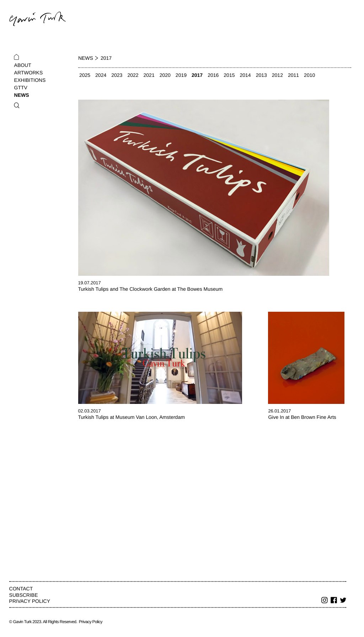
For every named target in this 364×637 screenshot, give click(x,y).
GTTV (21, 88)
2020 (165, 75)
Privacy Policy (30, 601)
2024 (101, 75)
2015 (229, 75)
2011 (293, 75)
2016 (213, 75)
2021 (149, 75)
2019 (181, 75)
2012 (277, 75)
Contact (21, 589)
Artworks (29, 73)
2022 (133, 75)
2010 (309, 75)
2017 (197, 75)
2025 (85, 75)
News (22, 95)
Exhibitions (30, 80)
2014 (245, 75)
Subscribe (24, 595)
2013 (261, 75)
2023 (117, 75)
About (23, 65)
